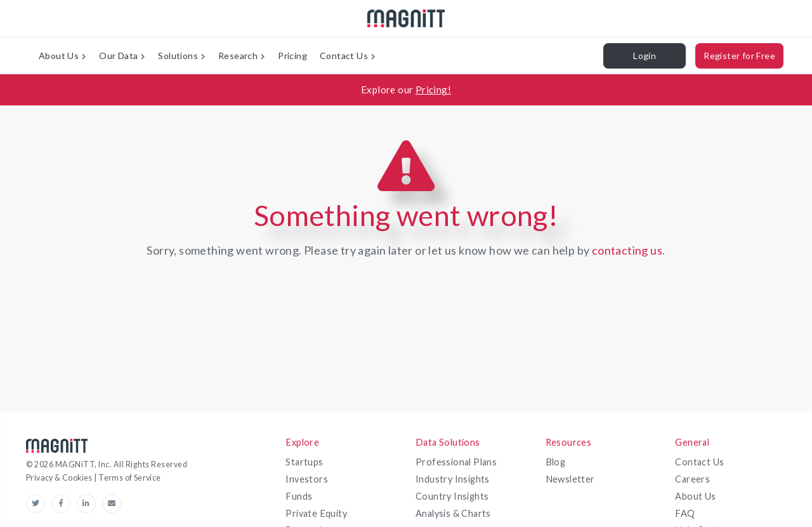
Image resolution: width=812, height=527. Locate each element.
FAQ (685, 513)
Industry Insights (453, 479)
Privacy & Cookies (60, 478)
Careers (692, 479)
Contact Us (699, 462)
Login (645, 56)
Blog (556, 462)
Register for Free (739, 56)
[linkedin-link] (89, 504)
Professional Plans (456, 462)
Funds (299, 496)
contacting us (627, 250)
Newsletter (570, 479)
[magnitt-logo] (406, 19)
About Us (695, 496)
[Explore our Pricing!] (406, 90)
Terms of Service (129, 478)
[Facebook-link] (64, 504)
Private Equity (316, 513)
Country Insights (452, 496)
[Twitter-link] (39, 504)
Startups (304, 462)
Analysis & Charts (453, 513)
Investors (307, 479)
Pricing (292, 56)
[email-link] (112, 504)
